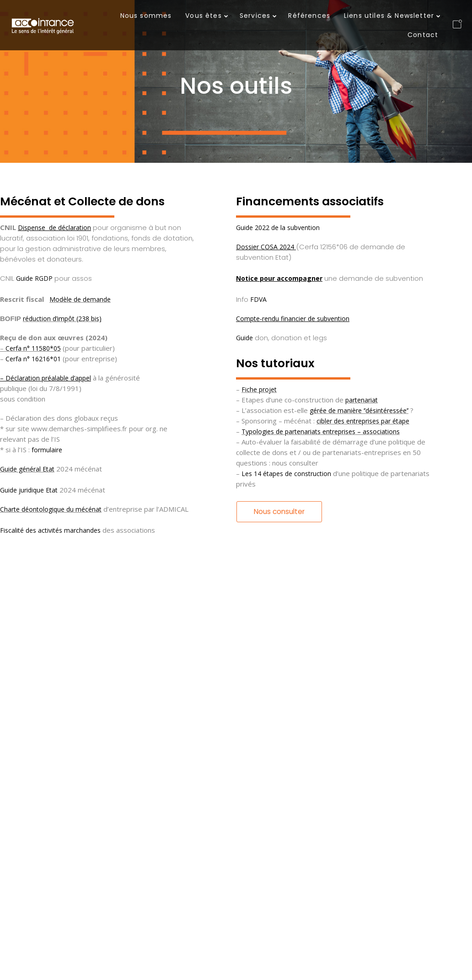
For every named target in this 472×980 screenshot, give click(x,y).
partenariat (362, 400)
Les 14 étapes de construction (286, 474)
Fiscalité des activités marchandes (50, 530)
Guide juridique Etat (29, 490)
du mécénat (83, 509)
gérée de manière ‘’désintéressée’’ (359, 410)
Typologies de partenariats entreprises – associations (321, 431)
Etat (48, 469)
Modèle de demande (80, 299)
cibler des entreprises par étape (363, 421)
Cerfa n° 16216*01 (33, 359)
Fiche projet (259, 389)
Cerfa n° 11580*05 (33, 348)
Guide (244, 338)
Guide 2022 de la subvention (278, 228)
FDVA (258, 299)
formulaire (48, 450)
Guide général (20, 469)
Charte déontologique (32, 509)
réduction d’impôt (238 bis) (62, 319)
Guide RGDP (34, 278)
